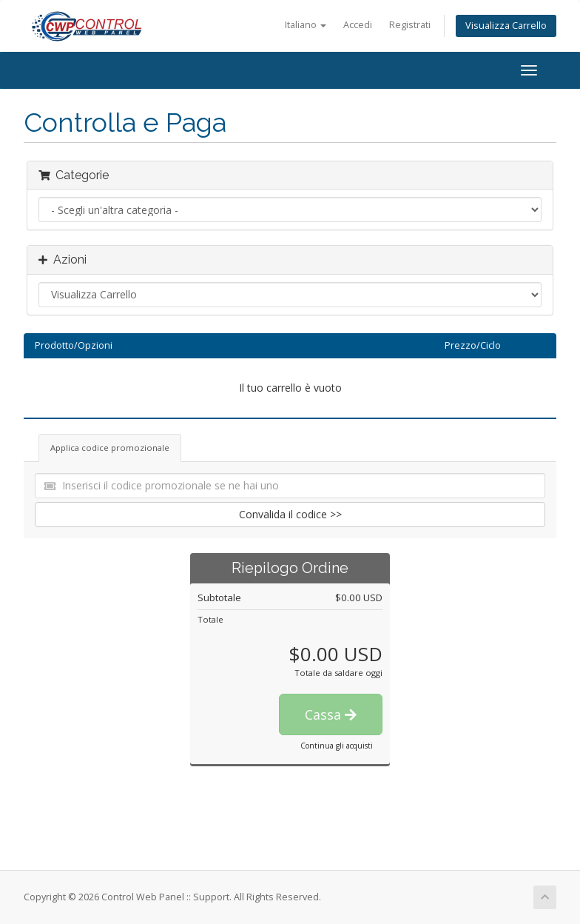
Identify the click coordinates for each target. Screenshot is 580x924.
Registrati (410, 25)
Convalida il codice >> (290, 514)
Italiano (306, 25)
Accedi (358, 25)
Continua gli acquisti (337, 746)
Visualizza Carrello (506, 26)
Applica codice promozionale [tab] (110, 448)
